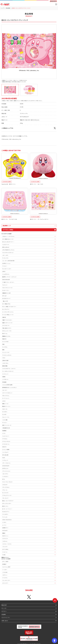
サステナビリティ (6, 618)
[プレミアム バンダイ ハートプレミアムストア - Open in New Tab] (29, 638)
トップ (2, 8)
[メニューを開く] (56, 4)
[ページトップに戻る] (55, 600)
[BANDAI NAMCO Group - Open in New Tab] (29, 627)
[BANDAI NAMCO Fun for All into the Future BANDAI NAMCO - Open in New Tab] (53, 1)
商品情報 (8, 8)
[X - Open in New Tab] (55, 129)
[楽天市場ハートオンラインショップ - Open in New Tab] (29, 632)
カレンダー (4, 608)
